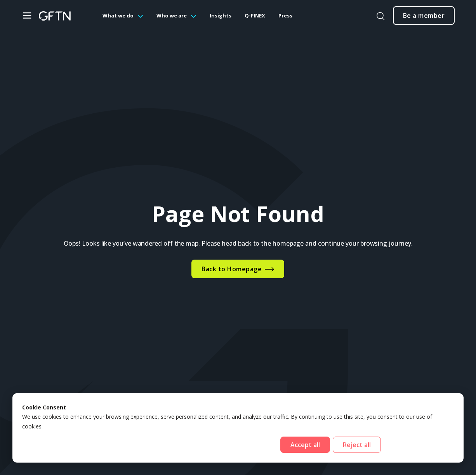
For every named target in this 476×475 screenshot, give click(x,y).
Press (285, 16)
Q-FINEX (255, 16)
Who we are (172, 16)
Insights (221, 16)
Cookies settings (419, 445)
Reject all (357, 445)
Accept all (305, 445)
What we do (118, 16)
